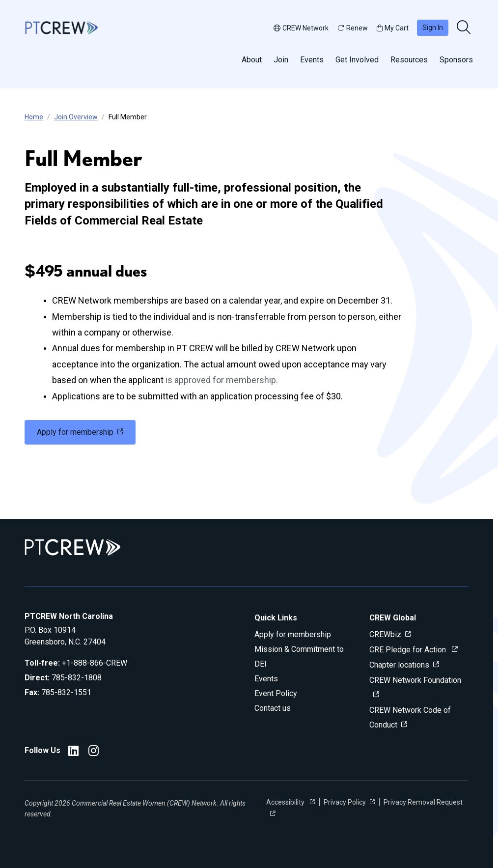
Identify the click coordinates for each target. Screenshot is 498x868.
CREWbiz (385, 634)
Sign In (433, 28)
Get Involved (357, 60)
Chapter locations (399, 665)
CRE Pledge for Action (409, 650)
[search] (465, 28)
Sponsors (456, 60)
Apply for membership (293, 634)
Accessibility (286, 802)
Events (312, 60)
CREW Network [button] (301, 28)
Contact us (273, 708)
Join (281, 60)
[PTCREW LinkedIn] (73, 752)
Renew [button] (353, 28)
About (252, 60)
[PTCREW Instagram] (94, 752)
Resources (409, 60)
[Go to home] (61, 28)
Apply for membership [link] (75, 432)
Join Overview (76, 117)
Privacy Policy (345, 802)
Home (34, 117)
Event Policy (276, 693)
